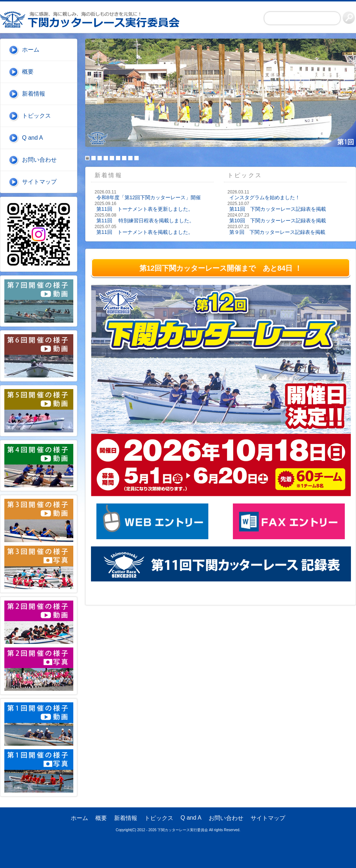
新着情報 (34, 94)
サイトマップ (39, 182)
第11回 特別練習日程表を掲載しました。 (145, 221)
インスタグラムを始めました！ (265, 197)
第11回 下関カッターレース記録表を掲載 (278, 209)
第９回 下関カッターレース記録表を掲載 (277, 232)
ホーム (31, 50)
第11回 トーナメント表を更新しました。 (145, 209)
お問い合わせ (39, 160)
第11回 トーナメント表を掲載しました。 (145, 232)
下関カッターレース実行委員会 (94, 19)
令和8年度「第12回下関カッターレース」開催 (149, 197)
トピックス (36, 116)
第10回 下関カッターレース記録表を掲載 (278, 221)
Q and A (32, 138)
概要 (28, 72)
